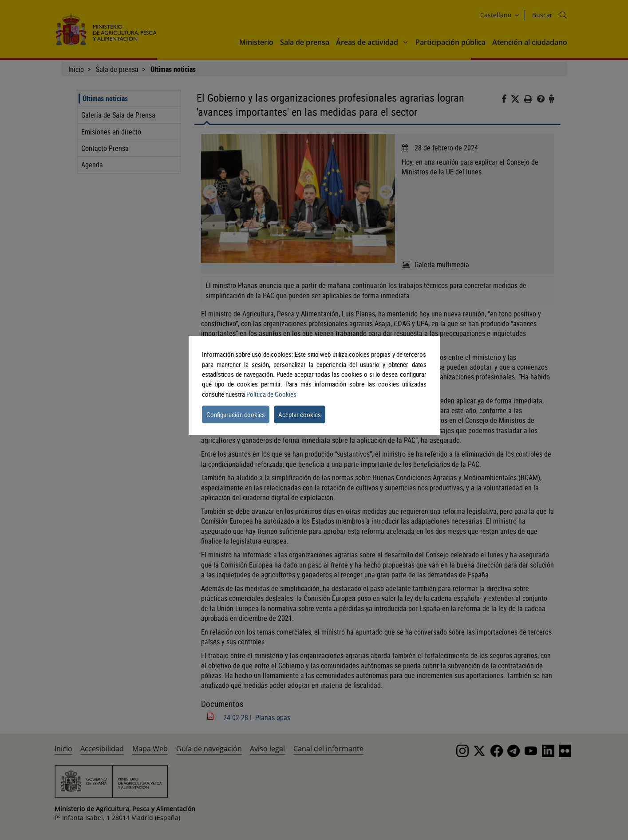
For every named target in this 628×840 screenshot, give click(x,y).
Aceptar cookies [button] (300, 414)
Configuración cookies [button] (236, 414)
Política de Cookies (271, 394)
